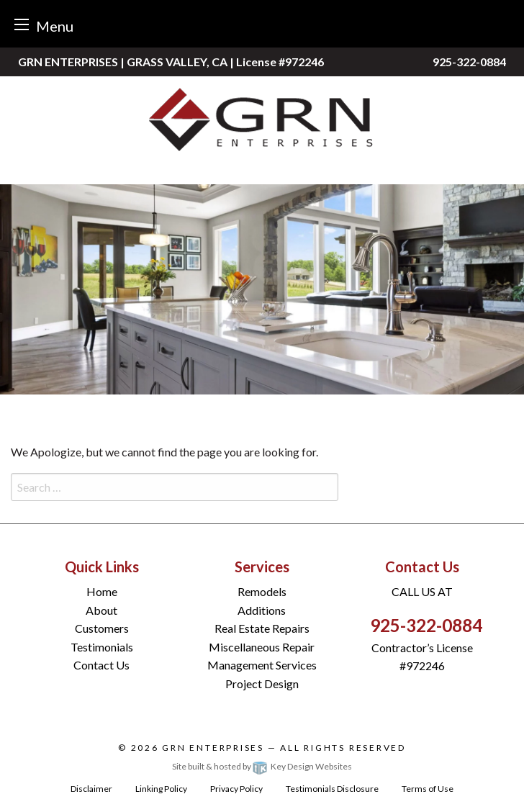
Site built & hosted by (262, 766)
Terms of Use (428, 789)
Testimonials (102, 647)
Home (102, 591)
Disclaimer (91, 789)
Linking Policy (161, 789)
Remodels (262, 591)
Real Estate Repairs (262, 628)
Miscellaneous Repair (262, 647)
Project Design (262, 684)
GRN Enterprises (213, 748)
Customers (102, 628)
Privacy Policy (236, 789)
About (101, 610)
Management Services (262, 665)
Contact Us (101, 665)
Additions (262, 610)
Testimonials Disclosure (332, 789)
